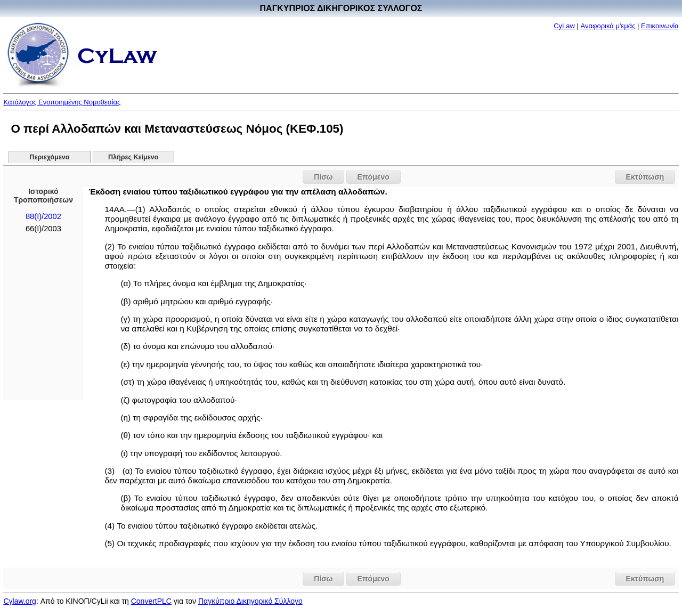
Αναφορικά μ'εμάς (608, 26)
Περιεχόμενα (49, 157)
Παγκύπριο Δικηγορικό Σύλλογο (250, 601)
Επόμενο (374, 177)
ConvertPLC (151, 601)
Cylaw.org (19, 601)
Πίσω (323, 177)
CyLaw (564, 26)
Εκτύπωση (645, 177)
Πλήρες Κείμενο (133, 157)
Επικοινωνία (660, 26)
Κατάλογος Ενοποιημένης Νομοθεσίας (62, 102)
